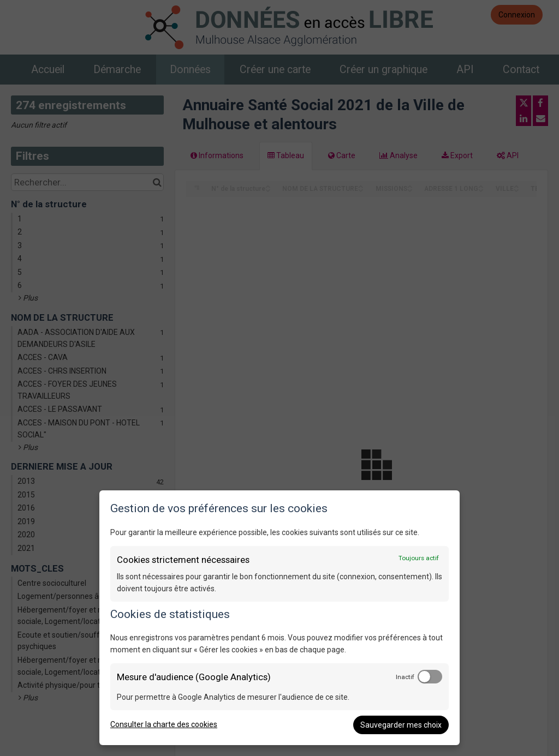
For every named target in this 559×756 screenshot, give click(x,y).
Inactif (405, 677)
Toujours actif (419, 558)
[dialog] (279, 618)
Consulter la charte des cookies (164, 724)
